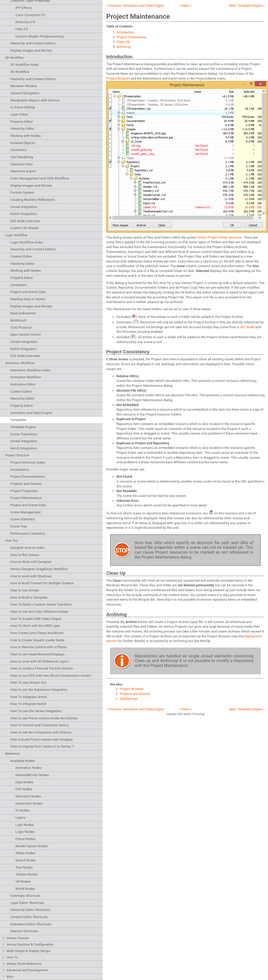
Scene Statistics (22, 519)
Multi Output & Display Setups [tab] (26, 951)
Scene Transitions (24, 434)
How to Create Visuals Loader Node (37, 640)
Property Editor (22, 122)
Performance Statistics (28, 534)
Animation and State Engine (31, 413)
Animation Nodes (29, 768)
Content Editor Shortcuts (29, 917)
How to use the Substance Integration (39, 690)
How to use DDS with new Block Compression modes (51, 676)
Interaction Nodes (29, 803)
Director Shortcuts (24, 931)
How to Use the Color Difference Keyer (39, 612)
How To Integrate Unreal (29, 697)
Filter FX (22, 29)
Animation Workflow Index (30, 370)
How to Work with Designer (31, 562)
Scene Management (25, 512)
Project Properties (24, 491)
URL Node (247, 327)
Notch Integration (24, 214)
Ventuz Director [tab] (15, 938)
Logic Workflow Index (27, 242)
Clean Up (123, 42)
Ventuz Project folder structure (219, 237)
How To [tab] (10, 958)
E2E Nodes (24, 789)
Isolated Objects (23, 143)
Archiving (123, 47)
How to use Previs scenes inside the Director (44, 718)
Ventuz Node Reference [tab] (21, 964)
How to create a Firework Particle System (42, 668)
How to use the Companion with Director (41, 732)
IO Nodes (22, 810)
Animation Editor (23, 384)
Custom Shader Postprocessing (39, 36)
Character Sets (21, 164)
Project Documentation (28, 477)
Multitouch (18, 320)
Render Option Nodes (32, 846)
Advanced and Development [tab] (25, 970)
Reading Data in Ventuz (28, 299)
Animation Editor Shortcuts (31, 924)
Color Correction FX (30, 15)
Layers (20, 818)
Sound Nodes (26, 860)
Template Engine (23, 427)
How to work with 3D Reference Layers (40, 661)
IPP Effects (24, 8)
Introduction (125, 32)
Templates (18, 420)
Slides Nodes (25, 853)
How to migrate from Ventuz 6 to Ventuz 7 (42, 746)
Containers (19, 150)
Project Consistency (131, 37)
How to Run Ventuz (25, 555)
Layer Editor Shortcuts (27, 903)
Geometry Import (23, 171)
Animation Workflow (26, 377)
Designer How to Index (27, 548)
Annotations (20, 470)
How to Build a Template (29, 597)
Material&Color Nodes (32, 775)
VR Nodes (23, 882)
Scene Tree (19, 526)
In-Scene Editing (22, 107)
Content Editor (21, 256)
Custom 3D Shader (25, 228)
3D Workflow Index (25, 65)
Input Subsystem (23, 313)
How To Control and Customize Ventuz (40, 725)
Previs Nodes (25, 839)
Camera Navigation (25, 93)
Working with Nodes (26, 136)
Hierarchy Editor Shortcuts (30, 910)
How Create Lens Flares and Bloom (37, 633)
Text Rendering (22, 157)
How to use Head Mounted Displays (37, 654)
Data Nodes (24, 782)
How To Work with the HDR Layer (35, 626)
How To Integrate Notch (28, 704)
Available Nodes (22, 761)
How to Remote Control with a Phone (38, 647)
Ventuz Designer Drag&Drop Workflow (39, 569)
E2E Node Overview (25, 221)
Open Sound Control (26, 334)
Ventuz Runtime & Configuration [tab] (28, 945)
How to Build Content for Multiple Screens (42, 583)
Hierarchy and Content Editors (33, 43)
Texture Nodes (26, 874)
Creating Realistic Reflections (33, 200)
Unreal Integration (24, 207)
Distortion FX (25, 22)
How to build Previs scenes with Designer (42, 739)
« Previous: (135, 6)
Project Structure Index (28, 462)
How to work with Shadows (31, 576)
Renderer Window (24, 86)
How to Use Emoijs (25, 590)
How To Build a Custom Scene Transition (41, 604)
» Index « (185, 6)
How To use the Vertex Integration (36, 711)
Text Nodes (24, 867)
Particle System (22, 192)
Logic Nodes (25, 832)
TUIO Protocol (21, 328)
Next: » (247, 6)
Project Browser (118, 78)
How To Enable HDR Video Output (36, 619)
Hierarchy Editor (22, 129)
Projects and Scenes (26, 484)
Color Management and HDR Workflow (40, 178)
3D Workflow (20, 72)
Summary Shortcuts (25, 896)
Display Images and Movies (31, 50)
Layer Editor (19, 114)
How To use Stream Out (28, 682)
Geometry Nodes (28, 796)
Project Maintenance (26, 498)
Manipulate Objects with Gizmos (35, 100)
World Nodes (25, 889)
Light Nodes (25, 825)
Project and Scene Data (28, 292)
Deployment (129, 699)
